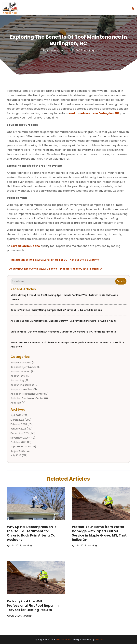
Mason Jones (56, 51)
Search (121, 281)
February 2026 (19, 424)
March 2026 (17, 420)
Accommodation (20, 371)
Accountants (18, 376)
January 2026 (18, 429)
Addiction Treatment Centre (27, 398)
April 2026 (16, 415)
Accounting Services (22, 385)
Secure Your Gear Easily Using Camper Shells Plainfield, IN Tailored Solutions (56, 310)
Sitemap (99, 640)
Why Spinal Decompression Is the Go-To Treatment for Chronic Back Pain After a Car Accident (32, 533)
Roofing (89, 51)
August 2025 (18, 451)
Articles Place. (64, 640)
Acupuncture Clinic (22, 389)
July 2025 (16, 455)
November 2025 (20, 438)
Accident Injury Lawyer (23, 367)
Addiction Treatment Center (27, 394)
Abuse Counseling (21, 363)
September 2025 (20, 447)
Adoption (16, 403)
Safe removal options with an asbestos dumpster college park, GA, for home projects (63, 332)
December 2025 (20, 433)
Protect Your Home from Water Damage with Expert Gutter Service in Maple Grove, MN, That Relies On (99, 533)
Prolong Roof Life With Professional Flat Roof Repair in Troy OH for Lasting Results (33, 606)
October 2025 (18, 442)
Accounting (17, 380)
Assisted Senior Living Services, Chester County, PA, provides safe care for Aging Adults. (64, 321)
